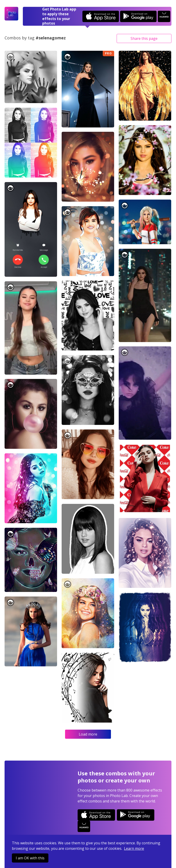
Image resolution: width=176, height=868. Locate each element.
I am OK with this (30, 858)
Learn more (134, 848)
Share (144, 38)
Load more (88, 734)
